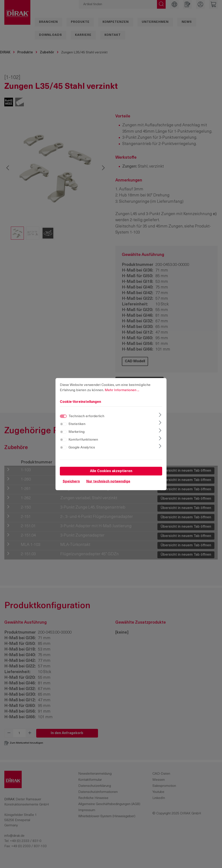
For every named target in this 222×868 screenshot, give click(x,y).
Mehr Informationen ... (122, 393)
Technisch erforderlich (86, 419)
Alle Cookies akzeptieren (111, 474)
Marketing (77, 435)
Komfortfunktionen (83, 443)
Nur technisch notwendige (108, 484)
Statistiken (77, 427)
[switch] (63, 427)
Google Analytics (82, 450)
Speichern (71, 484)
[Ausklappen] (160, 418)
